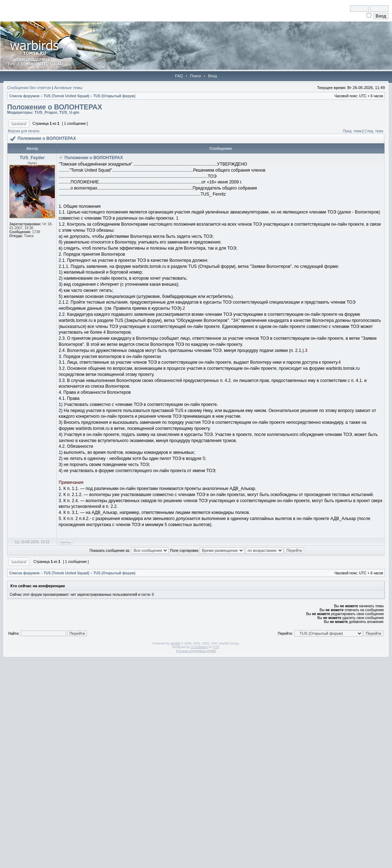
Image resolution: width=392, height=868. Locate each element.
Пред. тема (352, 131)
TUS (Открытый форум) (114, 96)
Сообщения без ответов (29, 88)
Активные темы (68, 88)
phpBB (175, 643)
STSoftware (199, 647)
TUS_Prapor (46, 112)
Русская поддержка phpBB (196, 651)
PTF (216, 647)
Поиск (195, 76)
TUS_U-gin (69, 112)
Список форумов (24, 96)
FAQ (179, 76)
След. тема (374, 131)
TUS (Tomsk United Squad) (67, 96)
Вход (213, 76)
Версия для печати (24, 131)
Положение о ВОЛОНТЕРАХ (55, 107)
